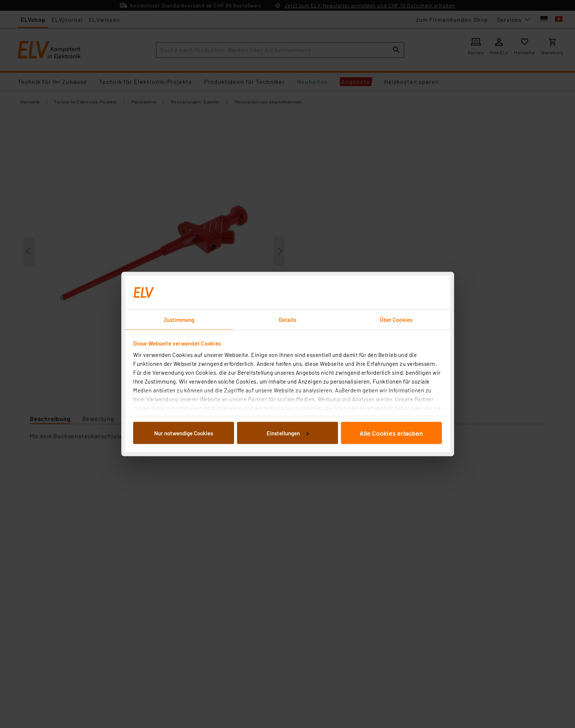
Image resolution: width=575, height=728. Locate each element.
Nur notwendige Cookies (184, 433)
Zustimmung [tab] (179, 320)
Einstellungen (288, 433)
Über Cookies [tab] (396, 320)
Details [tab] (287, 320)
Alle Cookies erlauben (391, 433)
